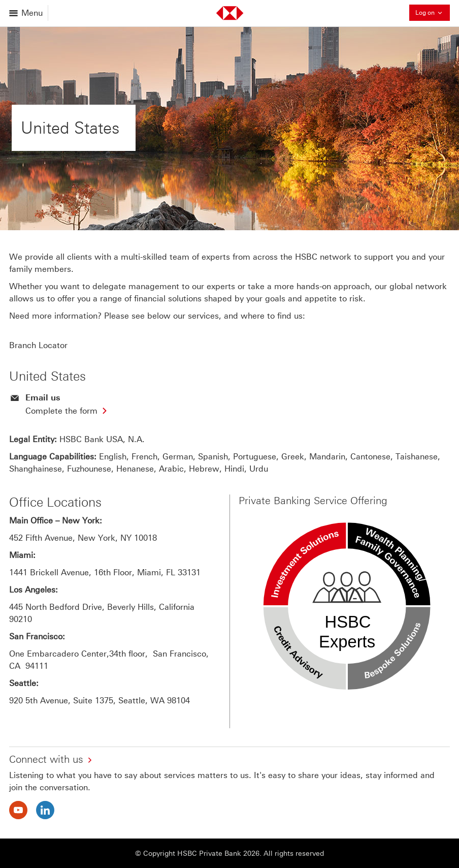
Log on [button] (433, 12)
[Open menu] (27, 13)
